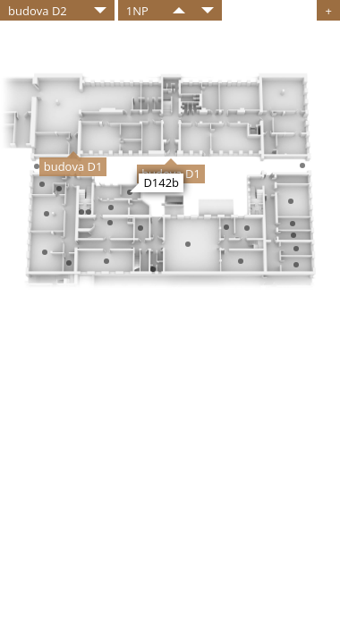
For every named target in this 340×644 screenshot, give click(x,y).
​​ (179, 10)
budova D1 (73, 166)
